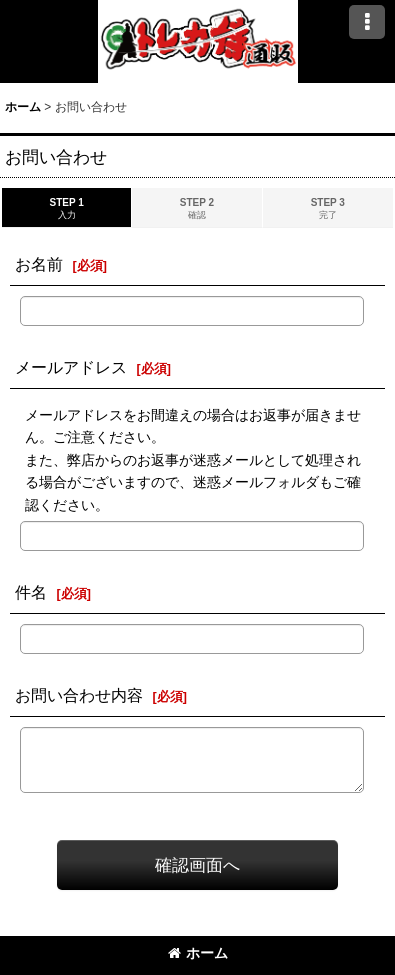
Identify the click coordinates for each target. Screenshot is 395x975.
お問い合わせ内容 (79, 695)
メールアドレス (71, 367)
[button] (367, 22)
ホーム (198, 953)
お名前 (39, 264)
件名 (31, 592)
